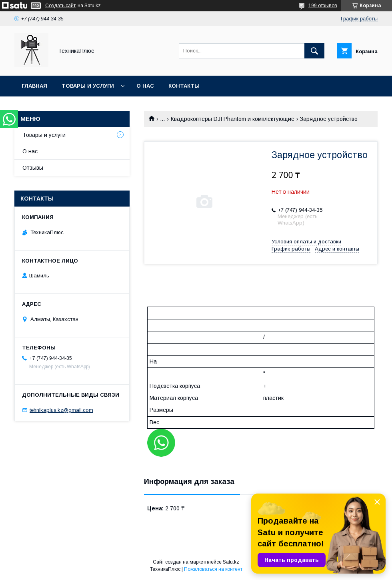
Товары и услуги (88, 86)
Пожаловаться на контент (213, 569)
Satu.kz (231, 562)
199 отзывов (323, 6)
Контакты (184, 86)
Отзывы (33, 168)
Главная (34, 86)
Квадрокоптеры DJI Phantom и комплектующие (233, 119)
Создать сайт (60, 6)
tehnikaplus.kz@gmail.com (61, 410)
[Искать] (314, 51)
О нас (145, 86)
